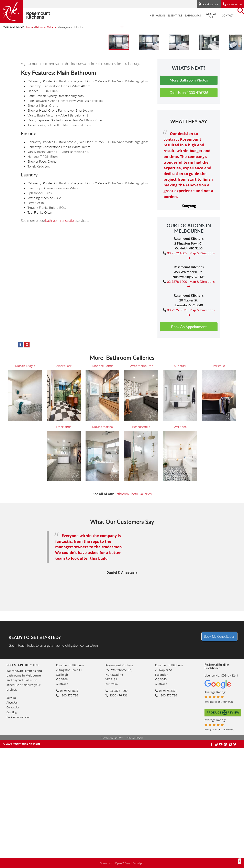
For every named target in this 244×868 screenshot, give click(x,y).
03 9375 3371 (177, 534)
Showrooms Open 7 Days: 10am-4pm (122, 863)
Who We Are (200, 15)
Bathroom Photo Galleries (133, 722)
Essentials (163, 15)
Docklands (64, 655)
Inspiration (145, 15)
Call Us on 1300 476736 (189, 316)
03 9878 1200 (177, 505)
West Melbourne (141, 594)
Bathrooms (181, 15)
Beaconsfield (141, 655)
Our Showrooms (211, 4)
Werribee (180, 655)
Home (31, 27)
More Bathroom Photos (189, 304)
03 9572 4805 (177, 477)
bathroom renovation (60, 444)
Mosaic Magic (25, 594)
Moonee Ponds (103, 594)
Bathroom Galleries (51, 27)
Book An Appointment (189, 550)
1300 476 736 (235, 4)
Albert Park (64, 594)
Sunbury (13, 65)
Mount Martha (102, 655)
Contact (216, 15)
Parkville (37, 65)
